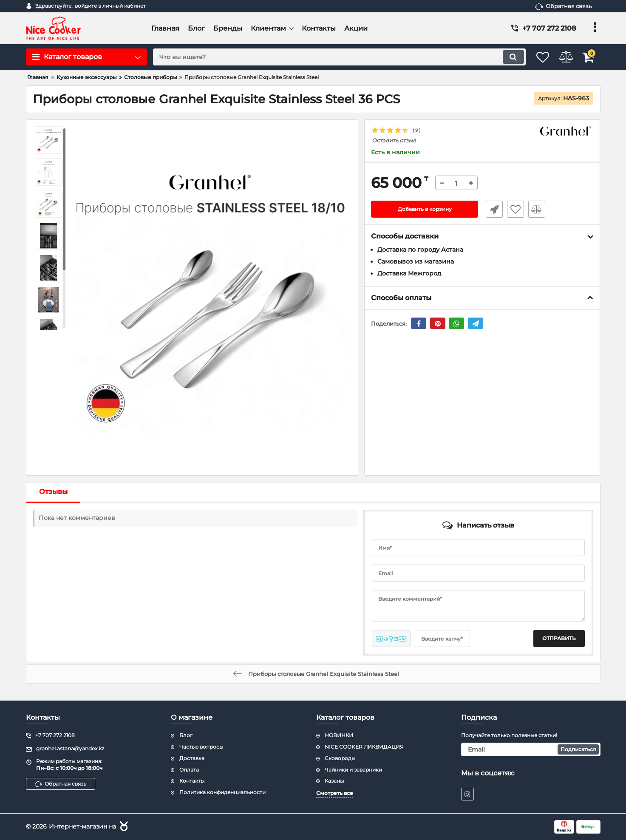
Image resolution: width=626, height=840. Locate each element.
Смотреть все (335, 793)
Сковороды (340, 758)
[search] (329, 57)
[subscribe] (531, 749)
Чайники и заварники (353, 770)
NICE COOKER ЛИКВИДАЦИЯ (364, 747)
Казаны (334, 781)
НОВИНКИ (339, 735)
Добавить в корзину (425, 210)
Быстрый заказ (491, 210)
